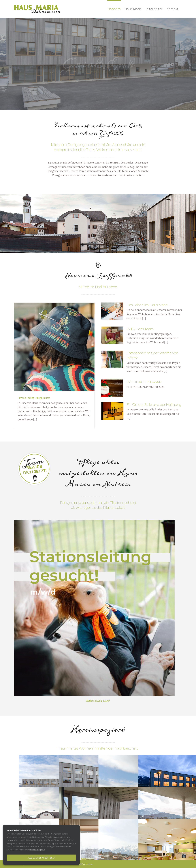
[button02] (34, 453)
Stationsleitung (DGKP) (98, 701)
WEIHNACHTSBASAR (144, 382)
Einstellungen (37, 850)
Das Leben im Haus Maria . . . (149, 305)
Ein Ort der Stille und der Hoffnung (154, 405)
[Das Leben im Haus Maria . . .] (112, 311)
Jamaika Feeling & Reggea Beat (34, 398)
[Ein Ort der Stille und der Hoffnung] (112, 411)
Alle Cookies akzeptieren (41, 858)
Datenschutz (87, 864)
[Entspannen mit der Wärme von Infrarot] (112, 359)
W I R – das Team (140, 329)
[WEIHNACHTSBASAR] (112, 388)
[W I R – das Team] (112, 335)
